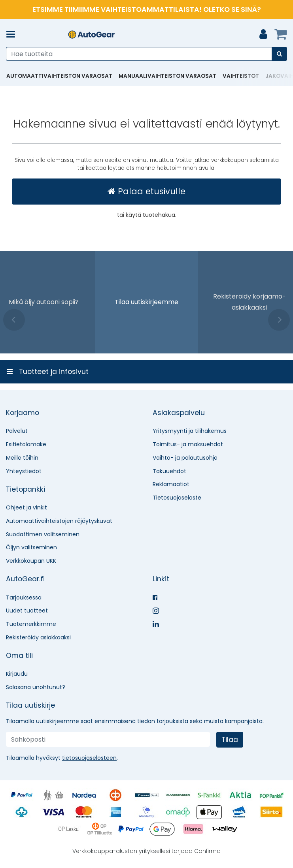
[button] (89, 758)
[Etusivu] (91, 35)
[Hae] (279, 54)
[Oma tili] (263, 34)
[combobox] (146, 54)
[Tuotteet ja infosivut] (13, 34)
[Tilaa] (230, 740)
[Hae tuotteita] (146, 54)
